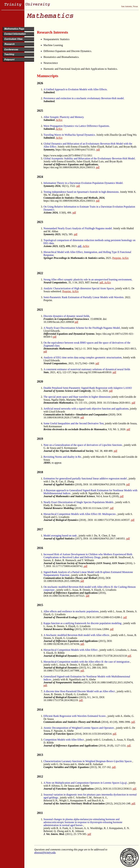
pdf (98, 150)
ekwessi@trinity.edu (45, 852)
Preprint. (117, 258)
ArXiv (59, 120)
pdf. (80, 246)
